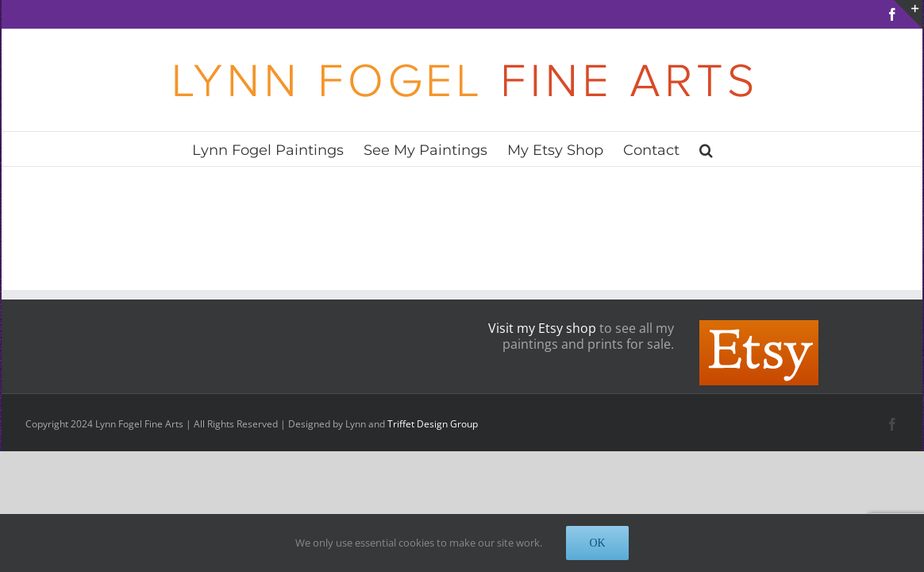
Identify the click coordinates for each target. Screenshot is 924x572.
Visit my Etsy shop (542, 328)
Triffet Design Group (433, 424)
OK (597, 543)
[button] (747, 149)
